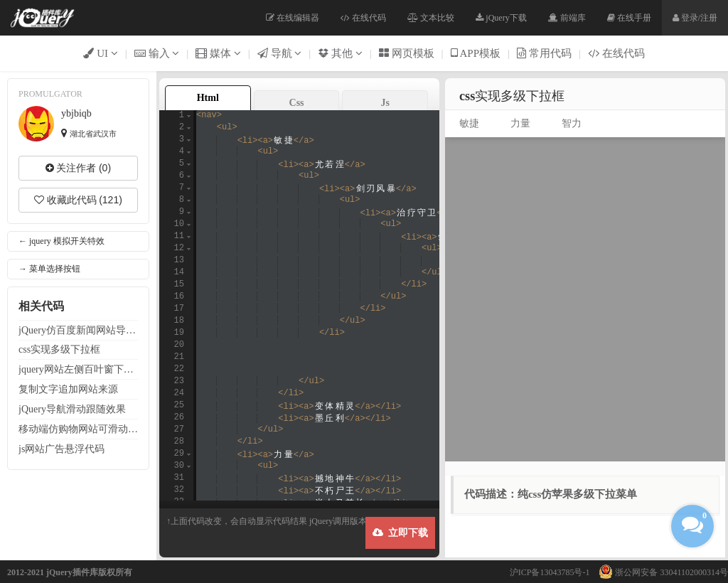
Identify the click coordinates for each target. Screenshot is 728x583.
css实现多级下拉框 (59, 349)
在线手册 (629, 18)
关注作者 (78, 168)
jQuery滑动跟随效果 (72, 409)
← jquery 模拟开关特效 (61, 241)
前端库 (567, 18)
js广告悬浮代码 (61, 449)
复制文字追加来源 (68, 389)
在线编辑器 (293, 18)
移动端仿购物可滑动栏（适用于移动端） (78, 429)
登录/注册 (695, 18)
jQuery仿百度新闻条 (78, 330)
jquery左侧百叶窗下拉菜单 (78, 369)
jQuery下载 (501, 18)
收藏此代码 (78, 200)
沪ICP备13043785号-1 (550, 572)
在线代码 (363, 18)
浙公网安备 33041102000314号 (660, 572)
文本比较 (431, 18)
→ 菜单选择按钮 (49, 269)
